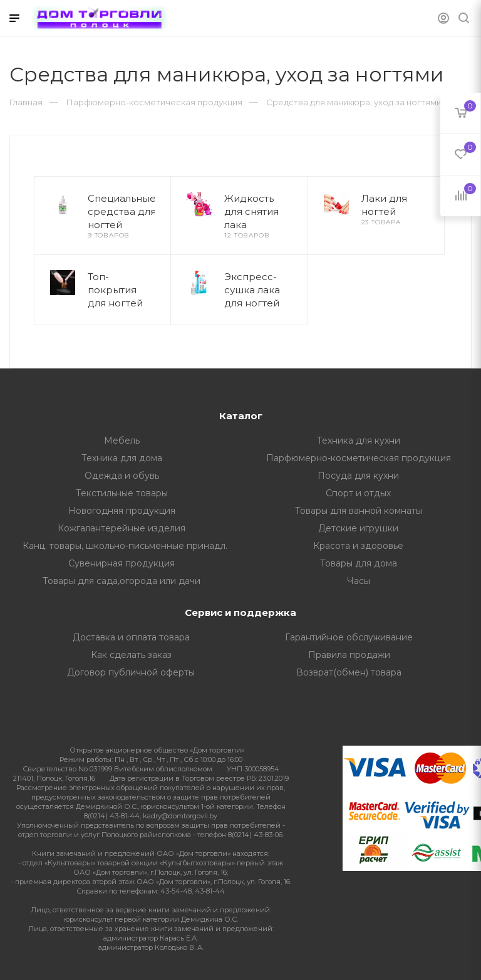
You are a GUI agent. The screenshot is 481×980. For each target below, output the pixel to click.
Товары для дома (359, 563)
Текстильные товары (122, 493)
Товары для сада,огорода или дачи (122, 581)
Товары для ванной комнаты (359, 511)
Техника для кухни (359, 440)
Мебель (122, 440)
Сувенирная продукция (122, 563)
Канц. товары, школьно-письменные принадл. (125, 546)
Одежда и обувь (122, 476)
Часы (359, 581)
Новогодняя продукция (122, 511)
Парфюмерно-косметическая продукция (359, 458)
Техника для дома (122, 458)
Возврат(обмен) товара (349, 672)
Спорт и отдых (358, 493)
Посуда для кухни (358, 476)
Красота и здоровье (358, 546)
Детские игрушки (358, 528)
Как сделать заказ (131, 655)
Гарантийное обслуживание (349, 637)
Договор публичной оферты (131, 672)
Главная (26, 102)
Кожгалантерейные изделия (122, 528)
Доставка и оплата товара (131, 637)
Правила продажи (349, 655)
